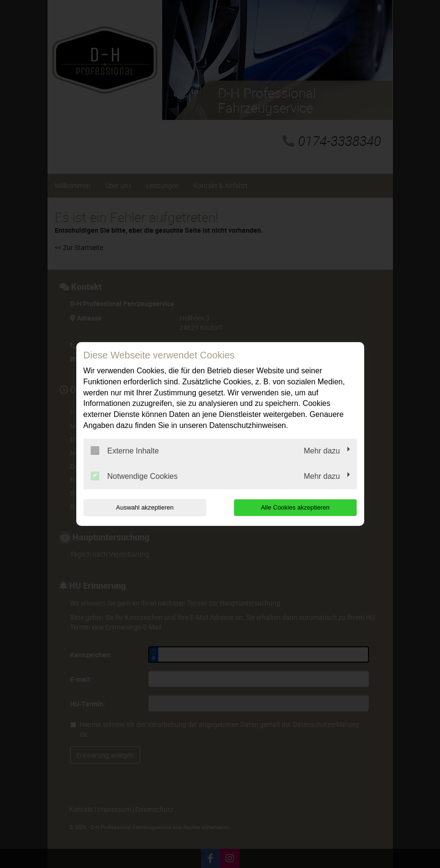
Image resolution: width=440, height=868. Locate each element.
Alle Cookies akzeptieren (295, 507)
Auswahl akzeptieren (145, 507)
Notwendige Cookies (134, 476)
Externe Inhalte (125, 451)
